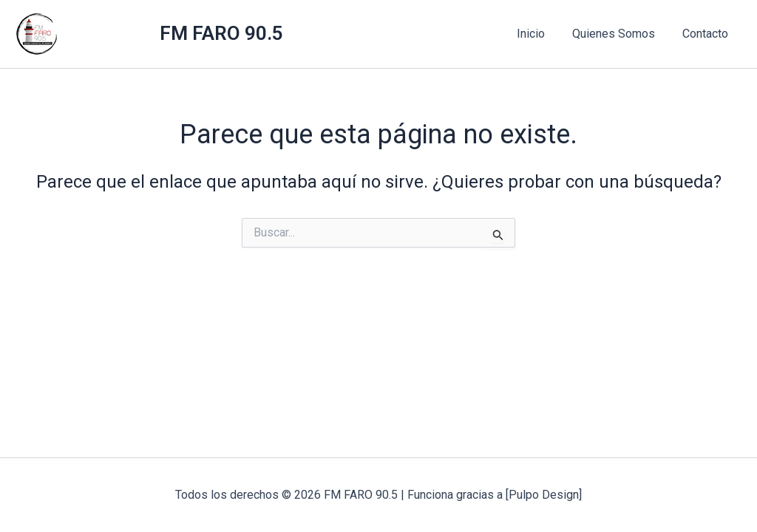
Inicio (540, 34)
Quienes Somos (619, 34)
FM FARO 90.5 (221, 33)
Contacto (707, 34)
